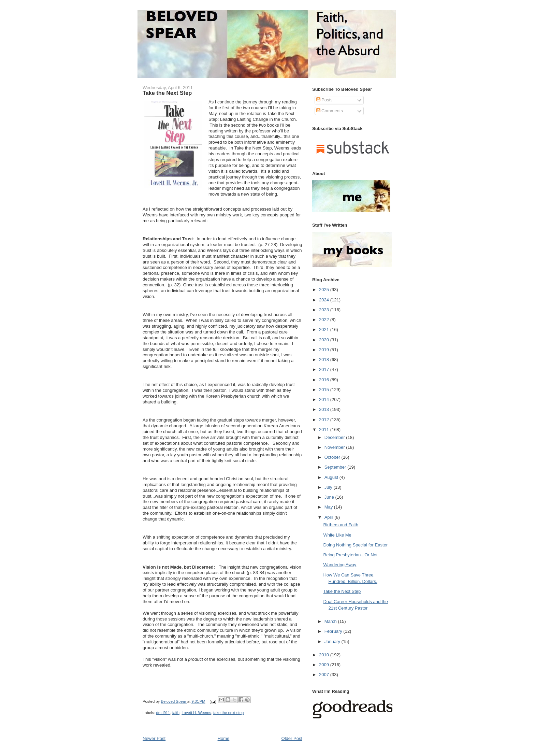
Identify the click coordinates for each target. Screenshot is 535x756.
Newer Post (154, 738)
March (331, 621)
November (335, 447)
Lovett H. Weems (196, 713)
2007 (325, 675)
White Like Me (337, 535)
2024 (325, 300)
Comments (330, 111)
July (329, 487)
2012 (325, 420)
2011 (325, 430)
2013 (325, 409)
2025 (325, 290)
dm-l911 (163, 713)
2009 (325, 665)
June (330, 497)
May (329, 507)
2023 (325, 310)
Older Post (292, 738)
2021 (325, 330)
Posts (324, 100)
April (330, 517)
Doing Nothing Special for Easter (355, 545)
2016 (325, 380)
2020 (325, 340)
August (332, 477)
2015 (325, 390)
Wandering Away (340, 565)
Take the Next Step (342, 591)
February (334, 631)
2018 (325, 360)
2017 (325, 369)
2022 (325, 320)
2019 (325, 350)
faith (176, 713)
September (336, 467)
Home (224, 738)
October (333, 457)
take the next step (228, 713)
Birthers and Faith (341, 525)
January (333, 641)
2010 (325, 655)
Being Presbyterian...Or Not (350, 555)
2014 (325, 400)
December (335, 437)
